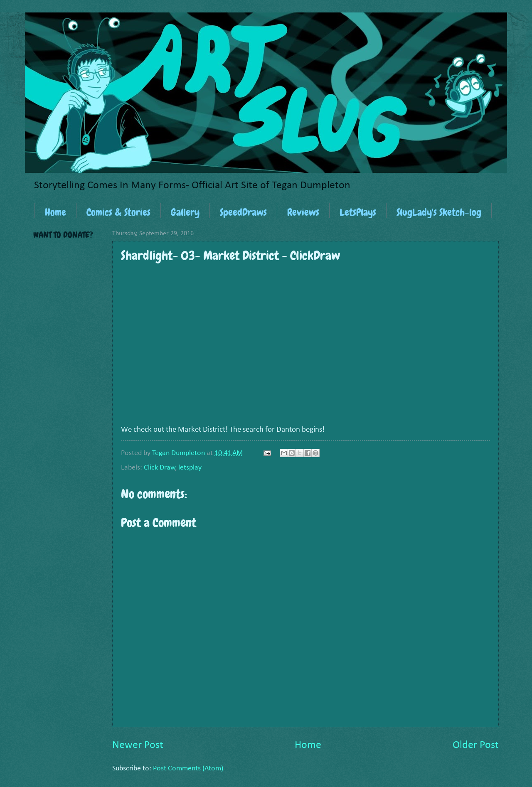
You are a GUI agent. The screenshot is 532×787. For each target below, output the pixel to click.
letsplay (190, 468)
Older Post (476, 745)
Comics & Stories (118, 212)
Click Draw (160, 468)
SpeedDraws (243, 212)
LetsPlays (358, 212)
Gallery (185, 212)
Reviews (303, 212)
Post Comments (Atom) (188, 769)
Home (55, 212)
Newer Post (138, 745)
